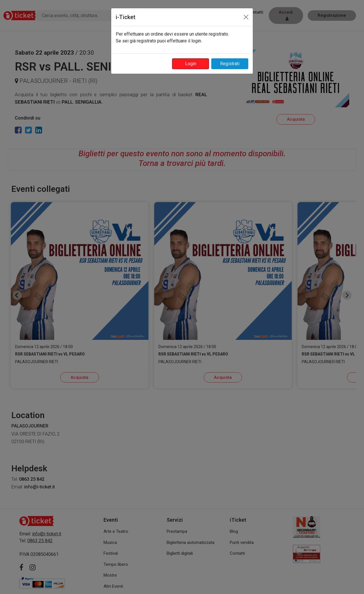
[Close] (246, 17)
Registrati (230, 64)
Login (191, 64)
